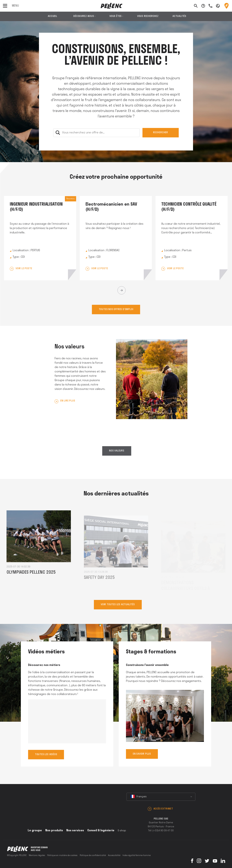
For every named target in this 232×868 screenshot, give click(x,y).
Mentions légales (37, 855)
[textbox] (161, 797)
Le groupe (35, 831)
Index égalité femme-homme (137, 855)
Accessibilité (114, 855)
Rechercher (161, 133)
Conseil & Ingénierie (101, 831)
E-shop (122, 831)
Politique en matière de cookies (62, 855)
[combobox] (161, 797)
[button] (218, 6)
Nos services (75, 831)
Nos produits (54, 831)
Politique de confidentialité (93, 855)
